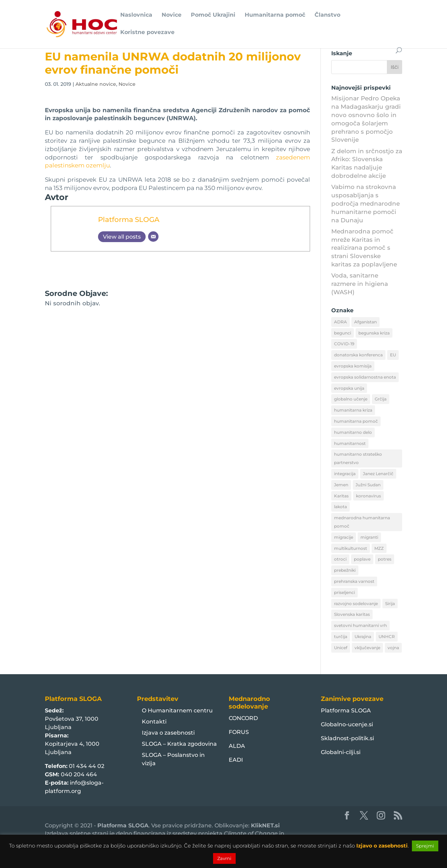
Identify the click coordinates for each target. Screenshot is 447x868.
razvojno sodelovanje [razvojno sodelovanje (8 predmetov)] (356, 604)
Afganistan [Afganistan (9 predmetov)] (365, 322)
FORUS (239, 732)
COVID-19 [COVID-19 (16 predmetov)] (344, 344)
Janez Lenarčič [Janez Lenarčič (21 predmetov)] (378, 474)
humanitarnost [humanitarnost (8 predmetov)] (350, 443)
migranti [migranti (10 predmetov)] (369, 537)
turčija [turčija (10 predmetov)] (341, 636)
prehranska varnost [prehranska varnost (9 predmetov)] (354, 581)
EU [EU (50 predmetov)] (393, 355)
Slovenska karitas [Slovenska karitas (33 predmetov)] (352, 614)
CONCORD (243, 718)
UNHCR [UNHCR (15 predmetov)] (387, 636)
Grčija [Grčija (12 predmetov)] (381, 399)
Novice (172, 15)
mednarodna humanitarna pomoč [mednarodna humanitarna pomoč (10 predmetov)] (362, 522)
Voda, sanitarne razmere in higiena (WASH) (360, 284)
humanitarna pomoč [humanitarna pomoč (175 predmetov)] (356, 421)
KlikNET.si (265, 825)
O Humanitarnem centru (177, 710)
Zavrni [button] (224, 858)
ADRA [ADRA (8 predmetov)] (340, 322)
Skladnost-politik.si (347, 738)
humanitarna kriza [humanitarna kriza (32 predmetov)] (353, 410)
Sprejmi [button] (425, 846)
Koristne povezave (147, 33)
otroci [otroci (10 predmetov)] (340, 559)
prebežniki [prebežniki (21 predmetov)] (345, 570)
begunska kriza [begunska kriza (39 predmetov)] (374, 333)
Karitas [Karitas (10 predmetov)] (341, 496)
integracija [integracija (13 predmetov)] (345, 474)
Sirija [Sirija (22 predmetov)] (390, 604)
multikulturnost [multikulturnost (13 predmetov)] (351, 548)
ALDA (237, 746)
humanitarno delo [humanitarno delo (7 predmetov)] (353, 432)
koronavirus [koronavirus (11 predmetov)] (368, 496)
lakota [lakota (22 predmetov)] (340, 507)
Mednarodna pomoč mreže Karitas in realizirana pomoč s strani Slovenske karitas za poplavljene (364, 248)
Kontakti (154, 722)
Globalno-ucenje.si (347, 724)
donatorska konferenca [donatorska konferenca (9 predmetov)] (358, 355)
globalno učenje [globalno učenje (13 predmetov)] (351, 399)
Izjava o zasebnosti (168, 733)
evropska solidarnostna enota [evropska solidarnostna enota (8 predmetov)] (365, 377)
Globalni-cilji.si (341, 752)
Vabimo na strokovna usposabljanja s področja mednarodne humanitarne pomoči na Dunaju (365, 203)
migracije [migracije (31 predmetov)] (344, 537)
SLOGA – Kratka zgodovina (179, 744)
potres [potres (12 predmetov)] (385, 559)
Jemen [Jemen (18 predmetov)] (341, 485)
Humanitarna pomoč (275, 15)
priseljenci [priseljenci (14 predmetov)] (344, 592)
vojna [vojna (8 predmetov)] (393, 648)
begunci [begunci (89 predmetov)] (343, 333)
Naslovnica (136, 15)
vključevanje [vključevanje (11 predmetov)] (367, 648)
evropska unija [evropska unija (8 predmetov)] (349, 388)
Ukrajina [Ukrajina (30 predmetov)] (363, 636)
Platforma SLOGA (129, 219)
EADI (236, 760)
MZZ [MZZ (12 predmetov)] (379, 548)
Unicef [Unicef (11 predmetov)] (341, 648)
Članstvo (327, 15)
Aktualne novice (96, 84)
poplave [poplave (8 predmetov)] (362, 559)
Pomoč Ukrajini (213, 15)
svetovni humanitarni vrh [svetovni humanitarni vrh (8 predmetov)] (360, 625)
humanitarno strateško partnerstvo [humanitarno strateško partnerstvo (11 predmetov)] (358, 458)
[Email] (153, 237)
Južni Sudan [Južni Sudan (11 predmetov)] (368, 485)
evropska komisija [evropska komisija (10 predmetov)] (353, 366)
